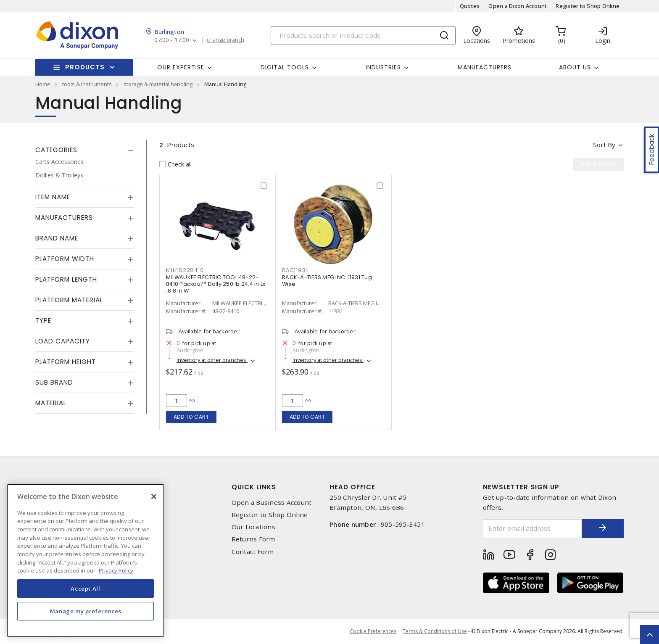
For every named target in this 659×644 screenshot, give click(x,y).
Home (43, 84)
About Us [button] (575, 67)
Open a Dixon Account (518, 6)
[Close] (154, 496)
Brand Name (57, 238)
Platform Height (66, 362)
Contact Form (253, 552)
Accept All (86, 589)
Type (43, 321)
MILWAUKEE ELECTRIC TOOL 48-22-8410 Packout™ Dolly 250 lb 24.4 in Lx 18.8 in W (216, 284)
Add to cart (191, 417)
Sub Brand (54, 382)
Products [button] (85, 67)
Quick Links (254, 487)
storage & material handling (158, 84)
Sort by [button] (604, 145)
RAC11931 (295, 270)
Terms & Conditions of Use (435, 631)
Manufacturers (485, 67)
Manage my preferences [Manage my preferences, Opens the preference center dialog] (86, 611)
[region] (86, 561)
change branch (225, 40)
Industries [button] (383, 67)
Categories (56, 150)
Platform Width (65, 259)
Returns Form (253, 539)
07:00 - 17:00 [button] (172, 40)
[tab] (84, 150)
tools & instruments (87, 84)
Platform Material (69, 300)
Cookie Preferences (373, 631)
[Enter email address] (532, 529)
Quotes (470, 6)
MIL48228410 (185, 270)
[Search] (363, 36)
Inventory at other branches (212, 360)
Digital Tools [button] (285, 67)
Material (51, 403)
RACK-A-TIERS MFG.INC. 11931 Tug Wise (327, 281)
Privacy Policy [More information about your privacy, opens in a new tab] (116, 570)
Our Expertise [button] (181, 67)
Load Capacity (63, 341)
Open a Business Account (272, 503)
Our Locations (253, 527)
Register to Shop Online (588, 6)
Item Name (53, 197)
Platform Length (66, 279)
